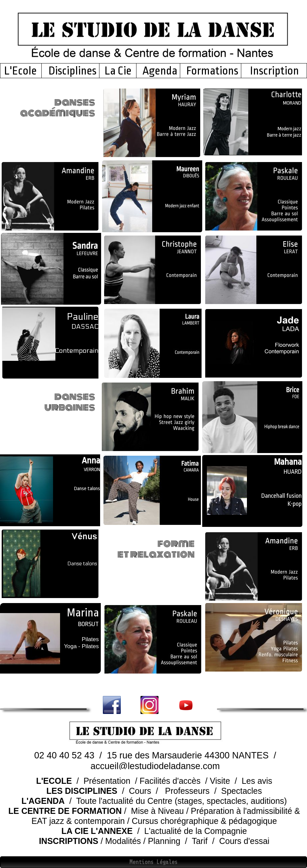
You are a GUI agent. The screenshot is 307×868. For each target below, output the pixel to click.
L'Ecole (22, 71)
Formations (212, 71)
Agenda (160, 71)
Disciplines (72, 71)
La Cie (118, 71)
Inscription (273, 71)
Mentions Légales (153, 862)
